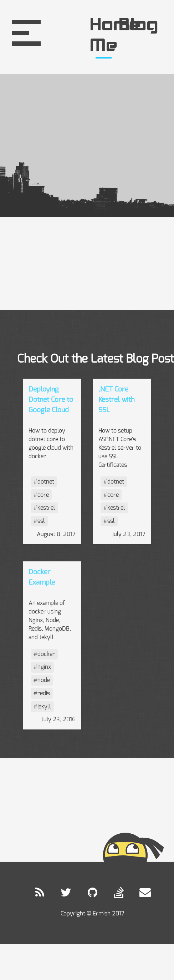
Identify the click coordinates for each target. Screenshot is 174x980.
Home (104, 26)
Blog (133, 26)
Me (104, 47)
